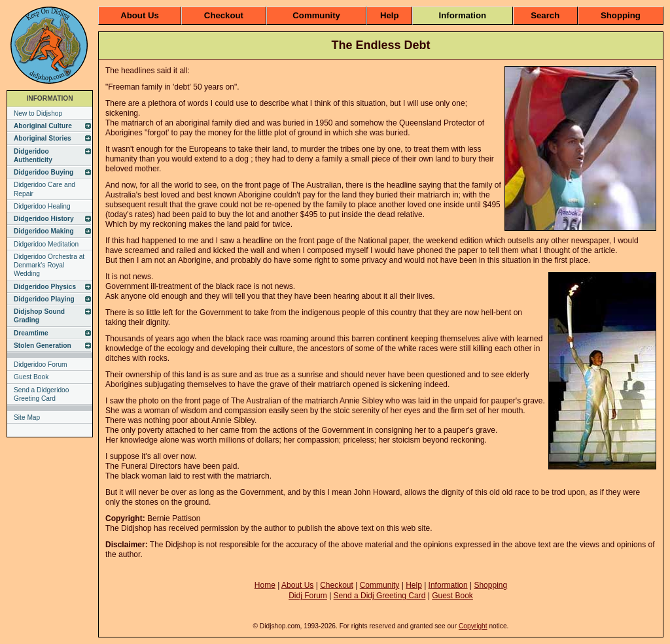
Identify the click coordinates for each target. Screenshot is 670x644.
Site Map (27, 417)
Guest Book (31, 377)
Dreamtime (31, 333)
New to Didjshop (38, 113)
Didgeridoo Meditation (46, 244)
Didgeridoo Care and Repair (44, 189)
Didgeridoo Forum (41, 364)
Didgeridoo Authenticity (33, 156)
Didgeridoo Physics (45, 287)
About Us (140, 15)
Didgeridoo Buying (44, 172)
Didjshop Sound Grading (39, 316)
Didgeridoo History (44, 219)
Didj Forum (308, 596)
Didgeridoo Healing (42, 206)
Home (265, 585)
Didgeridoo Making (44, 231)
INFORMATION (49, 98)
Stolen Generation (43, 346)
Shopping (621, 15)
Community (316, 15)
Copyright (473, 626)
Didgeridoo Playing (44, 299)
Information (463, 15)
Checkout (224, 15)
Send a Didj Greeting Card (380, 596)
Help (390, 15)
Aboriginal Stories (43, 138)
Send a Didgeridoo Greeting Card (41, 394)
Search (545, 15)
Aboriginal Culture (43, 126)
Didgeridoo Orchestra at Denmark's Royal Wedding (49, 265)
